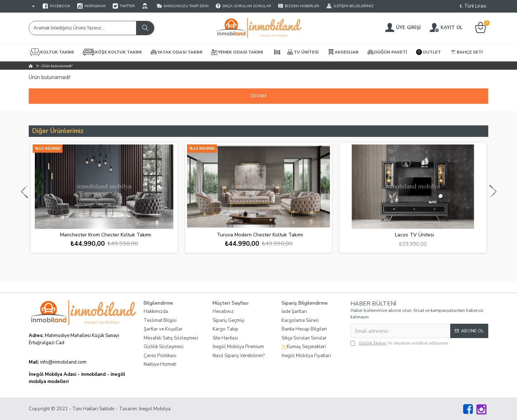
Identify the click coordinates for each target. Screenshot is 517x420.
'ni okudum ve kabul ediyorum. (400, 343)
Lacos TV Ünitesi (414, 235)
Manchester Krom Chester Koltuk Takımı (106, 235)
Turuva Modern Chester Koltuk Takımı (260, 235)
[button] (24, 191)
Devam (259, 96)
